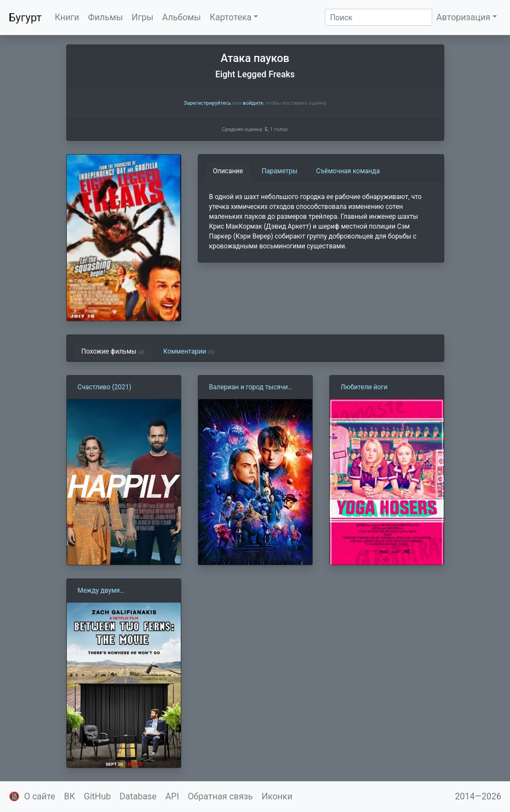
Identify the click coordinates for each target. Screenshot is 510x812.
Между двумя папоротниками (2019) (113, 591)
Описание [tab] (228, 171)
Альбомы (182, 17)
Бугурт (25, 18)
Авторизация (463, 17)
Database (138, 796)
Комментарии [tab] (189, 351)
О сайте (40, 796)
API (172, 796)
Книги (67, 17)
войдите (253, 103)
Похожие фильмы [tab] (113, 351)
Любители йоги (364, 387)
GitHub (97, 796)
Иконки (277, 796)
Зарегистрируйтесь (207, 103)
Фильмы (106, 17)
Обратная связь (220, 796)
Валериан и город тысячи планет (249, 388)
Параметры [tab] (280, 171)
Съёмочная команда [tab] (348, 171)
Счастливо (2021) (105, 387)
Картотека (231, 17)
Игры (142, 17)
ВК (70, 796)
